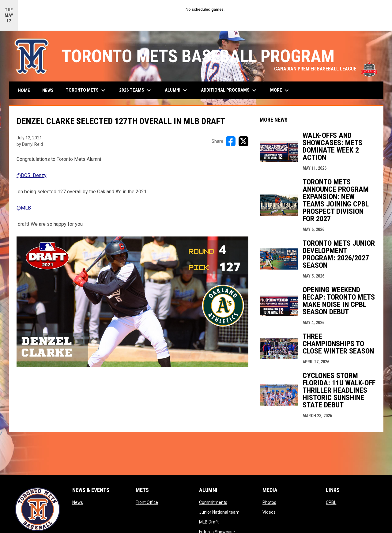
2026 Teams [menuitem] (136, 90)
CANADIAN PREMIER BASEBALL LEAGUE (326, 69)
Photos (269, 502)
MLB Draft (209, 522)
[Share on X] (243, 141)
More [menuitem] (280, 90)
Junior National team (219, 512)
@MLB (24, 208)
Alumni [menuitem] (177, 90)
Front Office (147, 502)
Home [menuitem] (24, 90)
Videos (269, 512)
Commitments (213, 502)
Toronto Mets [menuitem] (86, 90)
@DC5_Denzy (32, 175)
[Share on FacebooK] (231, 141)
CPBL (331, 502)
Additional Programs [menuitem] (229, 90)
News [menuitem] (48, 90)
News (78, 502)
